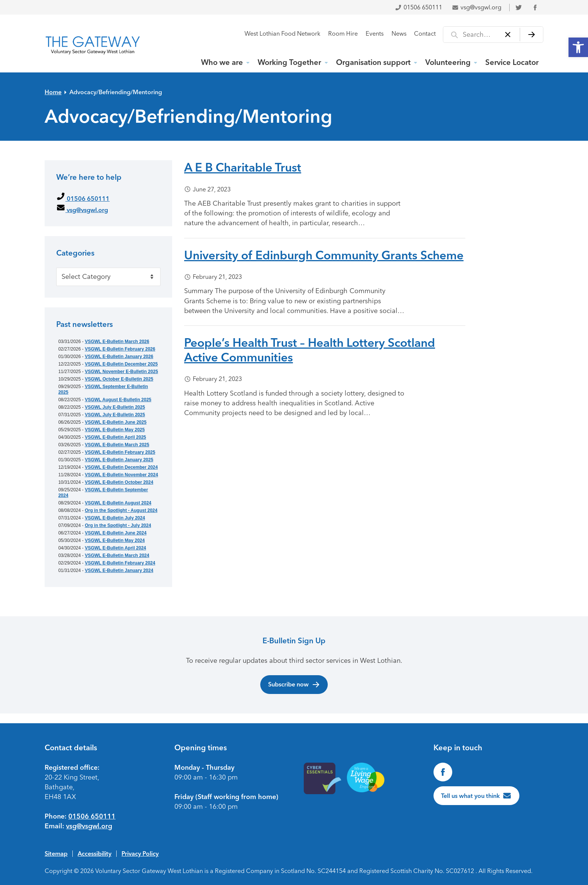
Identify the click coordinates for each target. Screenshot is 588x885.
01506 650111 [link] (418, 7)
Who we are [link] (222, 62)
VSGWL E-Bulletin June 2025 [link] (115, 422)
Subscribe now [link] (294, 685)
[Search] (532, 35)
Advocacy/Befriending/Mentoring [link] (116, 92)
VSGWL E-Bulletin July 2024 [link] (115, 518)
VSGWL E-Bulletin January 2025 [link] (119, 460)
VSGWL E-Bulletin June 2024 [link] (115, 533)
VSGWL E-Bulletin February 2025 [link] (120, 452)
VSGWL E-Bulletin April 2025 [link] (115, 437)
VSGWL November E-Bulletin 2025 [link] (121, 372)
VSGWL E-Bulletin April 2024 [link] (115, 548)
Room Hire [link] (343, 34)
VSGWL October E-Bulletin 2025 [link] (119, 379)
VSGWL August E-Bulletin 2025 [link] (118, 400)
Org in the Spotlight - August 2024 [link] (121, 510)
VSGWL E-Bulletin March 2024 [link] (117, 555)
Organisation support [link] (373, 62)
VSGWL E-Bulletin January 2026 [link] (119, 357)
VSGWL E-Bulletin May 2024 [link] (115, 540)
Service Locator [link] (512, 62)
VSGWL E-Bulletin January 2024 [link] (119, 570)
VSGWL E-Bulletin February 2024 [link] (120, 563)
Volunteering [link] (448, 62)
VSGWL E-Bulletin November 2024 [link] (121, 475)
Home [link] (53, 92)
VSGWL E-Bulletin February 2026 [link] (120, 349)
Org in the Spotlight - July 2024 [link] (118, 525)
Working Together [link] (289, 62)
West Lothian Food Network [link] (282, 34)
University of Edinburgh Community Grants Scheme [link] (324, 255)
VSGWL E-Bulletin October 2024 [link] (119, 482)
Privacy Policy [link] (140, 853)
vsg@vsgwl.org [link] (477, 7)
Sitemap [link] (56, 853)
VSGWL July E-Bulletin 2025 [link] (115, 407)
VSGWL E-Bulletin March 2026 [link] (117, 342)
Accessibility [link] (94, 853)
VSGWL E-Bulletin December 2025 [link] (121, 364)
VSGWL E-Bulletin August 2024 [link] (118, 503)
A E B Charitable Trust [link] (243, 167)
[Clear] (508, 35)
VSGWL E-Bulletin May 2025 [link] (115, 430)
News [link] (399, 34)
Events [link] (375, 34)
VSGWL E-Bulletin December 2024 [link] (121, 467)
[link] (578, 47)
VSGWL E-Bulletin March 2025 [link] (117, 445)
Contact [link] (425, 34)
